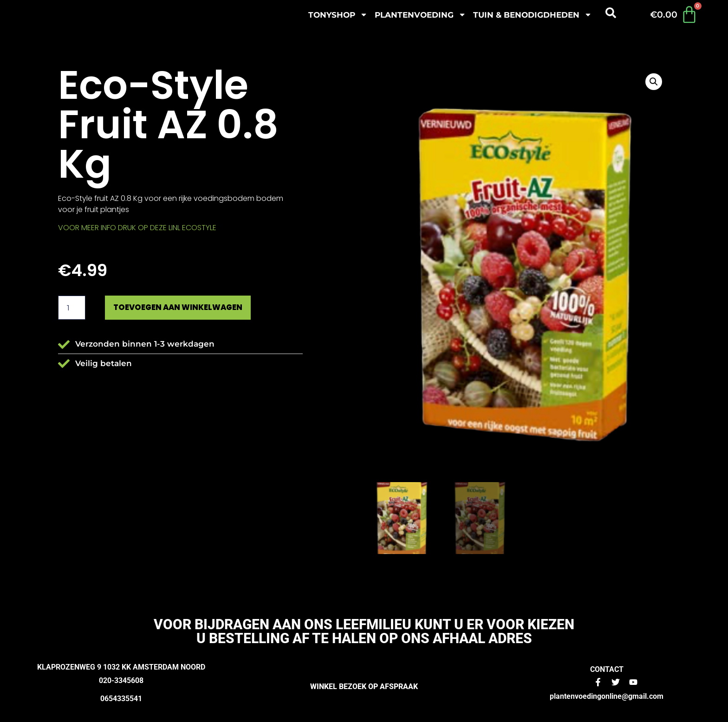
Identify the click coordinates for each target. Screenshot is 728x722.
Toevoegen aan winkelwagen (184, 308)
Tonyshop (338, 15)
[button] (654, 82)
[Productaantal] (71, 308)
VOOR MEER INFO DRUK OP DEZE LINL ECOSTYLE (137, 228)
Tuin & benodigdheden (533, 15)
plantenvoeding (420, 15)
